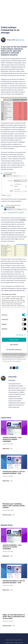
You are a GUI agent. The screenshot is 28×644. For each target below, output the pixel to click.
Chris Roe (21, 40)
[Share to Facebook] (11, 368)
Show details (20, 335)
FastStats (23, 220)
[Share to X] (14, 368)
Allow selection (14, 345)
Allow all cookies (14, 340)
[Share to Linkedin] (17, 368)
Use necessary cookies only (14, 350)
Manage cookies (18, 640)
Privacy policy (9, 640)
